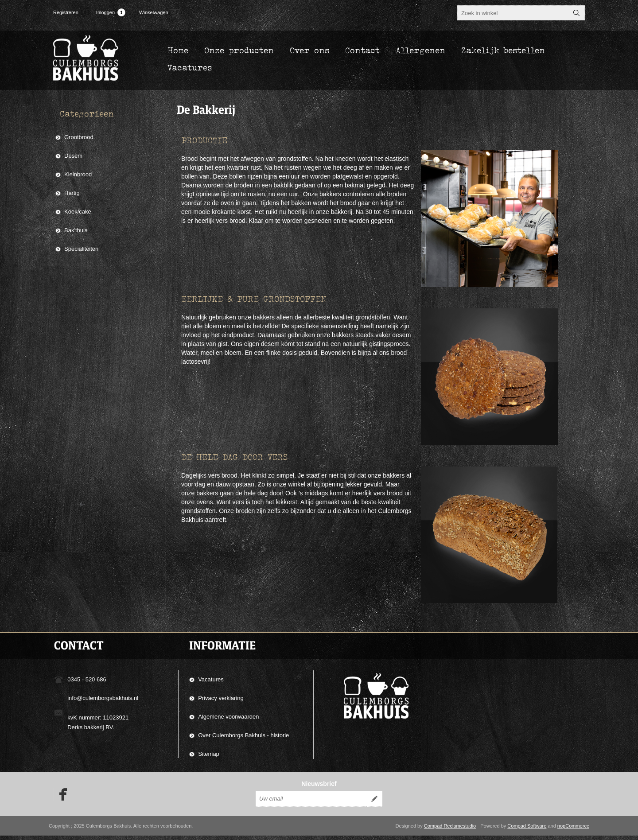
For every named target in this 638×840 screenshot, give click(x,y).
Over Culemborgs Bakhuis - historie (243, 735)
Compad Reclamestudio (450, 830)
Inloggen (105, 12)
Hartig (72, 193)
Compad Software (527, 830)
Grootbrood (79, 137)
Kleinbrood (78, 174)
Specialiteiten (81, 249)
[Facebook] (60, 799)
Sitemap (209, 754)
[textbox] (513, 13)
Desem (73, 156)
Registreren (66, 12)
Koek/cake (78, 212)
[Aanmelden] (311, 803)
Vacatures (211, 679)
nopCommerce (573, 830)
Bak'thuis (76, 230)
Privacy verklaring (221, 698)
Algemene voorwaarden (228, 717)
